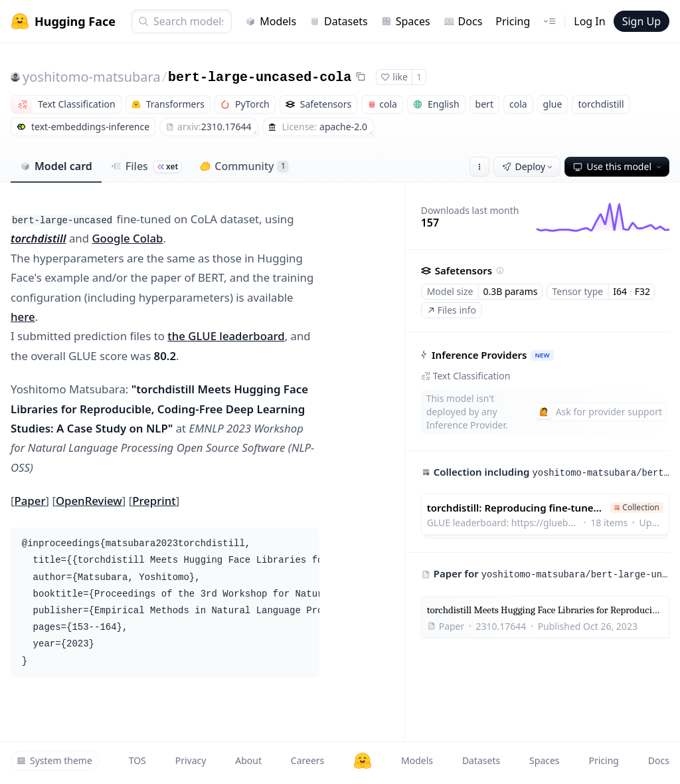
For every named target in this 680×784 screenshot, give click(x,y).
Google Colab (127, 238)
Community (244, 166)
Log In (589, 21)
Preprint (154, 501)
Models (271, 21)
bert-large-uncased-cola (260, 77)
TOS (137, 760)
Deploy (529, 166)
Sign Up (641, 21)
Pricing (513, 21)
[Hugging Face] (363, 761)
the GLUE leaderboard (226, 336)
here (23, 317)
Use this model (618, 166)
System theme (54, 760)
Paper (30, 501)
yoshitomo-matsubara (92, 77)
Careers (307, 760)
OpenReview (89, 501)
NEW (542, 355)
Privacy (191, 760)
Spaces (406, 21)
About (248, 760)
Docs (463, 21)
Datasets (339, 21)
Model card (56, 166)
